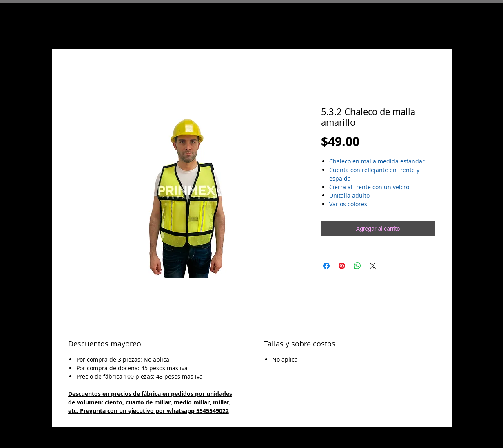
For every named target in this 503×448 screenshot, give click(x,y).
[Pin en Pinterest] (342, 266)
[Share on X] (373, 266)
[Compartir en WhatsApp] (357, 266)
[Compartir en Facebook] (326, 266)
